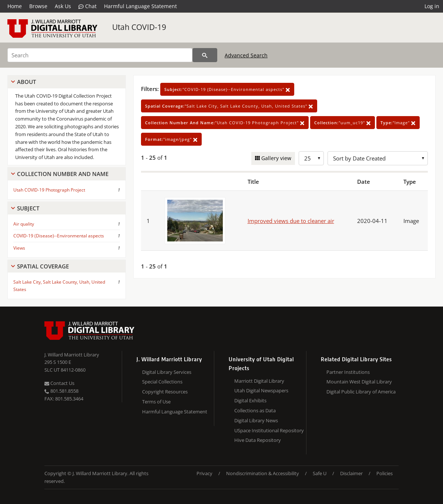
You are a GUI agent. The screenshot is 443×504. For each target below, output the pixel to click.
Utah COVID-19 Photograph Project (49, 190)
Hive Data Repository (258, 440)
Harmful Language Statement (140, 6)
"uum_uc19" (343, 123)
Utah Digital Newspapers (261, 390)
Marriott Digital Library (259, 381)
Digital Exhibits (250, 400)
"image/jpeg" (171, 139)
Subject (28, 208)
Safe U (320, 473)
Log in (432, 6)
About (26, 82)
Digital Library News (256, 420)
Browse (38, 6)
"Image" (398, 123)
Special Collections (162, 382)
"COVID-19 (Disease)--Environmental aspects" (227, 89)
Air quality (24, 224)
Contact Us (59, 383)
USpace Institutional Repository (269, 430)
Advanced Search (246, 55)
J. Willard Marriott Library (72, 355)
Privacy (204, 473)
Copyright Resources (165, 392)
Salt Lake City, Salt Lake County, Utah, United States (59, 285)
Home (15, 6)
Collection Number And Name (63, 174)
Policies (385, 473)
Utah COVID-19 (139, 27)
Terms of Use (156, 402)
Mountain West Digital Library (359, 382)
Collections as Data (255, 410)
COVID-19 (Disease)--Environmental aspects (59, 236)
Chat (88, 6)
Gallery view (276, 158)
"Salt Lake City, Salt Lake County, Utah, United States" (229, 106)
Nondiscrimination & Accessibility (263, 473)
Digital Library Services (167, 372)
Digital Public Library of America (361, 392)
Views (19, 248)
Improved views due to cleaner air (291, 221)
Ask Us (63, 6)
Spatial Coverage (43, 266)
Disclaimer (351, 473)
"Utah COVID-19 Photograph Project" (225, 123)
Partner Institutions (348, 372)
